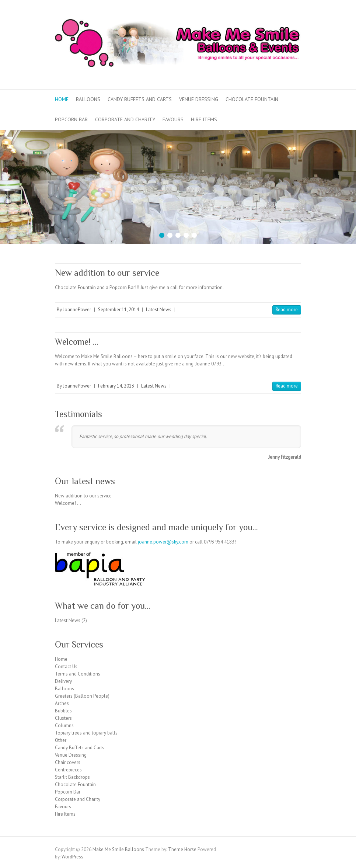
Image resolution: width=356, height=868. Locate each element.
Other (61, 740)
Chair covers (68, 762)
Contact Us (66, 666)
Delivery (63, 681)
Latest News (159, 310)
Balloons (88, 99)
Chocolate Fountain (252, 99)
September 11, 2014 (118, 310)
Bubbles (63, 711)
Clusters (63, 718)
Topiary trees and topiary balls (86, 733)
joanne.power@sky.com (163, 542)
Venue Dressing (199, 99)
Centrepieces (68, 770)
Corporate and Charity (125, 119)
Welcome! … (77, 342)
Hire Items (204, 119)
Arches (62, 703)
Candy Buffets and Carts (140, 99)
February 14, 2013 (116, 386)
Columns (64, 725)
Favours (173, 119)
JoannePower (77, 310)
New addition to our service (107, 273)
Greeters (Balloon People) (82, 696)
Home (62, 99)
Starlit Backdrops (72, 777)
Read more (287, 310)
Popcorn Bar (71, 119)
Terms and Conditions (78, 674)
